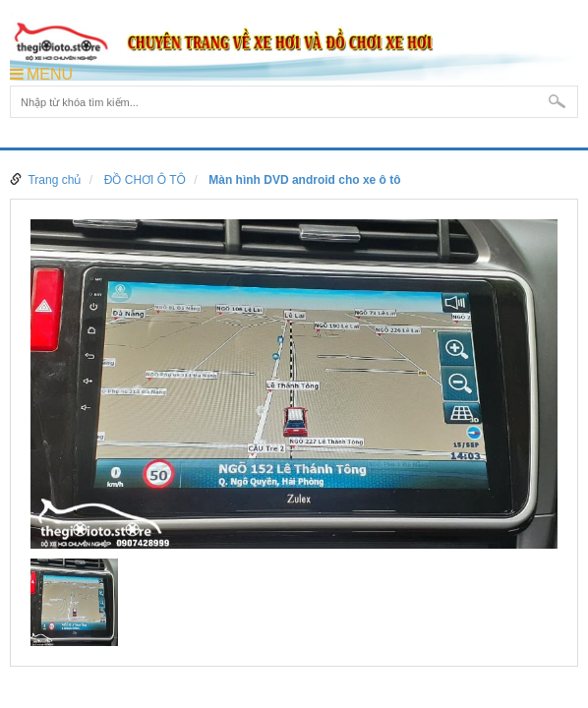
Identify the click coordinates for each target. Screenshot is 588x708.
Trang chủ (54, 180)
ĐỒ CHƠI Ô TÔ (145, 180)
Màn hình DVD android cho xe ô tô (304, 180)
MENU (41, 74)
